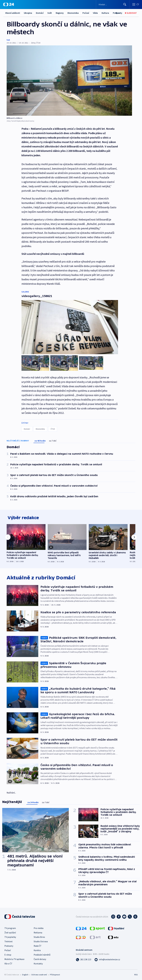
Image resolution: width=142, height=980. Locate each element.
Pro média (39, 927)
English (25, 974)
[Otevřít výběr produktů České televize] (136, 4)
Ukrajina (28, 13)
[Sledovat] (131, 13)
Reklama (38, 932)
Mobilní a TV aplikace (14, 958)
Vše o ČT (8, 963)
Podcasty (9, 945)
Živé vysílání (10, 932)
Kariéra (37, 950)
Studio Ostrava (41, 941)
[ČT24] (9, 4)
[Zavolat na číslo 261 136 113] (83, 959)
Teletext (9, 941)
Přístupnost (55, 974)
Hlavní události (13, 13)
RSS (136, 974)
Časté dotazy (40, 958)
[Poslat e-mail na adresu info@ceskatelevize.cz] (107, 959)
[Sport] (118, 13)
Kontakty (38, 963)
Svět (50, 13)
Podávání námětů (42, 954)
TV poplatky (10, 936)
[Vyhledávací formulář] (113, 4)
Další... (105, 13)
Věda (95, 13)
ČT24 (53, 427)
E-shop (8, 954)
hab (8, 40)
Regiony (60, 13)
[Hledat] (125, 4)
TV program (10, 927)
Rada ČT (38, 945)
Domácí (40, 13)
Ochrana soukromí (39, 974)
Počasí (86, 13)
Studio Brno (39, 936)
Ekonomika (73, 13)
